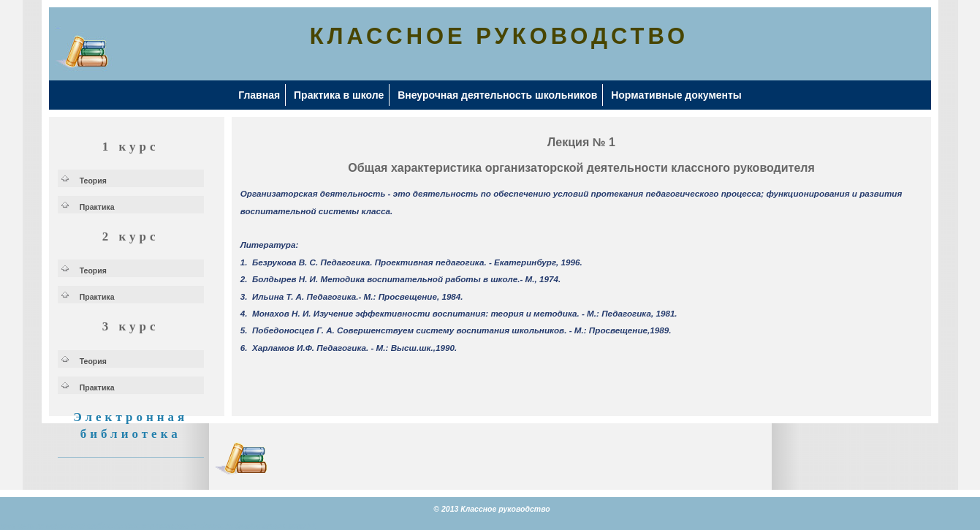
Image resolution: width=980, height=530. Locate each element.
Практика (97, 207)
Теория (93, 181)
